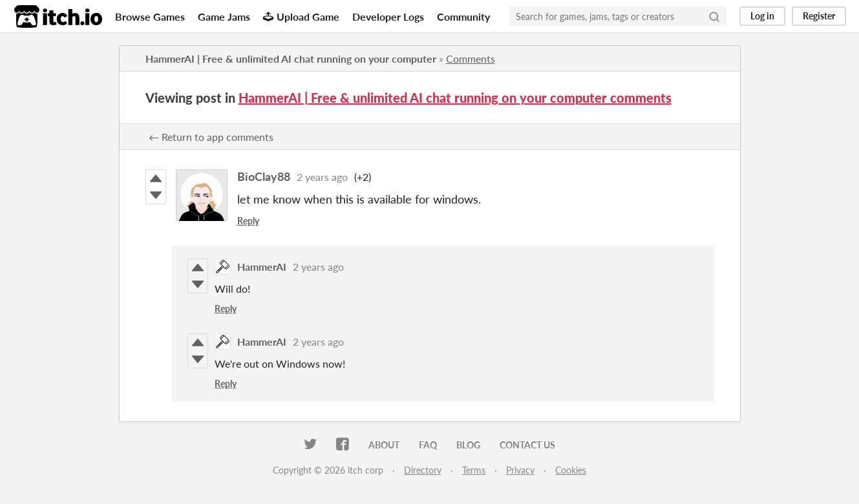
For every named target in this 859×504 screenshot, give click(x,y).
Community (463, 16)
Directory (423, 470)
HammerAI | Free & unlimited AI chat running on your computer (291, 58)
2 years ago (322, 177)
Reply (248, 221)
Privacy (520, 470)
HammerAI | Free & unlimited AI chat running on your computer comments (455, 98)
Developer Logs (388, 16)
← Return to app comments (211, 137)
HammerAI (262, 267)
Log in (762, 16)
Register (819, 16)
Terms (474, 470)
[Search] (714, 16)
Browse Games (150, 16)
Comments (471, 58)
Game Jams (224, 16)
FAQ (428, 445)
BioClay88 (264, 176)
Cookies (571, 470)
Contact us (527, 445)
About (384, 445)
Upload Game (301, 16)
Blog (468, 445)
